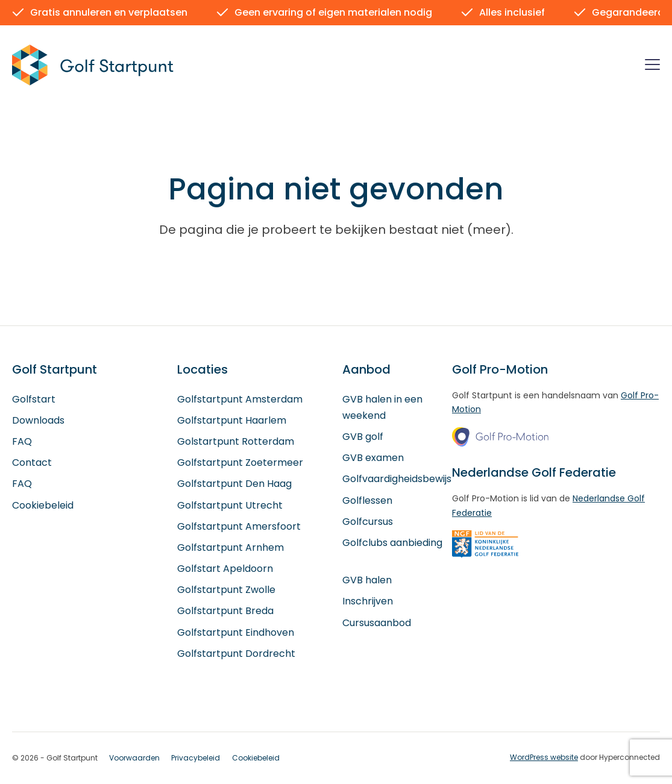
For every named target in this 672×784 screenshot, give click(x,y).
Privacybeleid (196, 758)
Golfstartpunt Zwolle (226, 590)
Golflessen (367, 500)
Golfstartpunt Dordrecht (236, 654)
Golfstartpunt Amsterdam (240, 399)
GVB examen (373, 458)
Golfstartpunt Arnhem (231, 547)
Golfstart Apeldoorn (225, 569)
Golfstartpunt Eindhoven (236, 632)
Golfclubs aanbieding (392, 543)
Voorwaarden (134, 758)
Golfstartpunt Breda (225, 611)
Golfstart (34, 399)
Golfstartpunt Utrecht (230, 505)
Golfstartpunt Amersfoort (239, 526)
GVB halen (367, 581)
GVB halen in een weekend (382, 407)
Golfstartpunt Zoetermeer (240, 463)
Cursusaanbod (377, 623)
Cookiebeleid (43, 505)
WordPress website (544, 757)
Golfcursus (368, 522)
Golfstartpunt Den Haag (234, 484)
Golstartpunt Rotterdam (236, 441)
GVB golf (363, 437)
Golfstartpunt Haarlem (232, 420)
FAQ (22, 441)
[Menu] (652, 67)
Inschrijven (368, 602)
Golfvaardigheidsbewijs (397, 479)
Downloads (38, 420)
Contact (32, 463)
